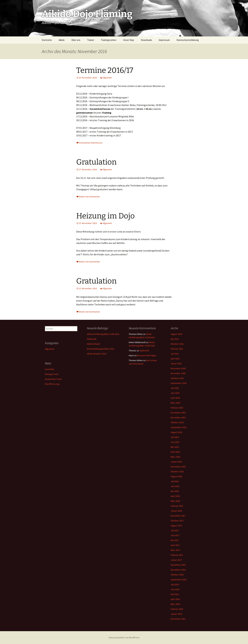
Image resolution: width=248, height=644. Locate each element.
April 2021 (175, 359)
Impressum (164, 40)
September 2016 (179, 580)
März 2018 (175, 501)
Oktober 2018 (177, 472)
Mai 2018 (175, 491)
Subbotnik (92, 339)
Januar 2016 (176, 614)
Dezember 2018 (178, 467)
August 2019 (176, 432)
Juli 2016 (175, 584)
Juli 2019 (175, 437)
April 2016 (175, 599)
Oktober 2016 (177, 575)
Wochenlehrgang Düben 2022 (101, 349)
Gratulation (96, 162)
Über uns (76, 40)
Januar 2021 (176, 363)
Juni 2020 (175, 393)
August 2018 (176, 476)
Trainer (91, 40)
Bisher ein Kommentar (90, 197)
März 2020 (175, 403)
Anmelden (50, 369)
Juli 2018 (175, 481)
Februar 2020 (177, 408)
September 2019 (179, 427)
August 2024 (176, 334)
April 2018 (175, 496)
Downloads (146, 40)
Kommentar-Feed (53, 379)
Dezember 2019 (178, 413)
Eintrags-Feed (52, 374)
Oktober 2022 (177, 344)
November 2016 (178, 570)
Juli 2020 (175, 388)
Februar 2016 (177, 609)
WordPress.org (52, 384)
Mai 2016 (175, 594)
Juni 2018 (175, 486)
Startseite (47, 40)
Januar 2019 (176, 462)
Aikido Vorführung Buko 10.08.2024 (103, 334)
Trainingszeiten (109, 40)
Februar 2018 (177, 506)
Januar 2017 (176, 560)
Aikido (62, 40)
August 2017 (176, 526)
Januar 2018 (176, 511)
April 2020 (175, 398)
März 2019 (175, 457)
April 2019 (175, 452)
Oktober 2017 (177, 521)
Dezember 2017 (178, 516)
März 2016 (175, 604)
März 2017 (175, 550)
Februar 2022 (177, 349)
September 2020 (179, 383)
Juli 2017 (175, 530)
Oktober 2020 (177, 378)
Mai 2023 (175, 339)
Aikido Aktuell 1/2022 (97, 354)
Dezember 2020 (178, 368)
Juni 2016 (175, 589)
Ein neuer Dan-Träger (147, 355)
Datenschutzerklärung (188, 40)
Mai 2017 (175, 540)
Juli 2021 (175, 354)
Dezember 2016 (178, 565)
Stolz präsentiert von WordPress (124, 638)
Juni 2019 (175, 442)
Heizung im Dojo (105, 216)
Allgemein (107, 78)
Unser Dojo (129, 40)
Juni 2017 (175, 535)
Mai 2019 (175, 447)
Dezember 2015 (178, 619)
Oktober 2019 (177, 422)
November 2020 (178, 373)
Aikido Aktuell (93, 344)
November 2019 (178, 418)
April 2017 (175, 545)
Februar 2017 (177, 555)
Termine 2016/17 (105, 70)
